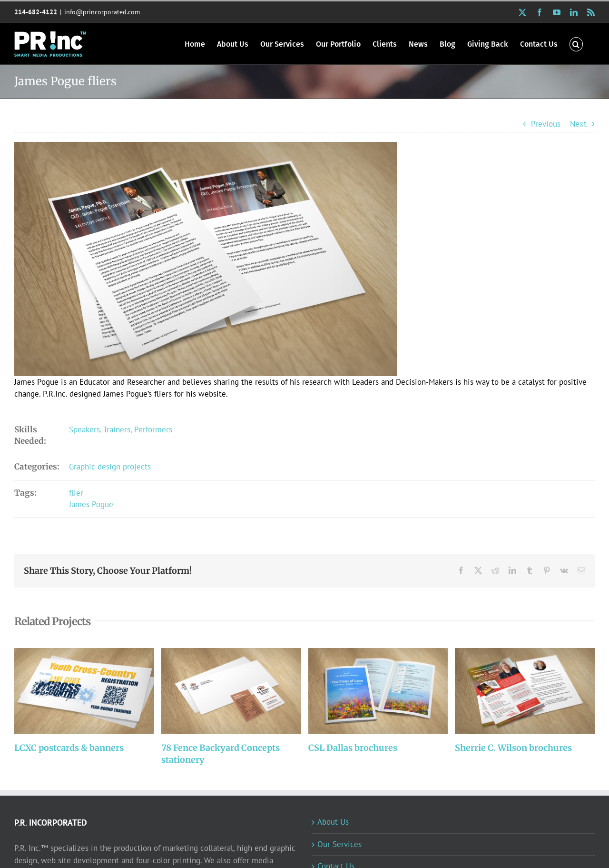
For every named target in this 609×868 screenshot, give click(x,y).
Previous (546, 124)
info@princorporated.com (102, 12)
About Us (333, 822)
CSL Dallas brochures (353, 748)
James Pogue (91, 504)
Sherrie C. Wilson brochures (513, 748)
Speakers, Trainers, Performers (121, 429)
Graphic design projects (110, 467)
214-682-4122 (36, 12)
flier (76, 493)
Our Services (339, 844)
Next (578, 124)
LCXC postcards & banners (69, 748)
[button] (576, 44)
